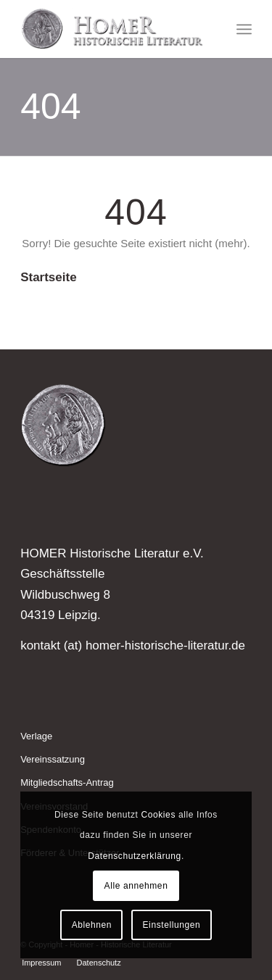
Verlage (36, 736)
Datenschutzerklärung (135, 856)
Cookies (158, 815)
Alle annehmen (136, 886)
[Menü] (244, 29)
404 (50, 107)
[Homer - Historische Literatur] (113, 29)
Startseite (48, 277)
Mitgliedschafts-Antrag (67, 782)
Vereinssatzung (53, 759)
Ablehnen (92, 925)
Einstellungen (172, 925)
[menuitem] (244, 29)
